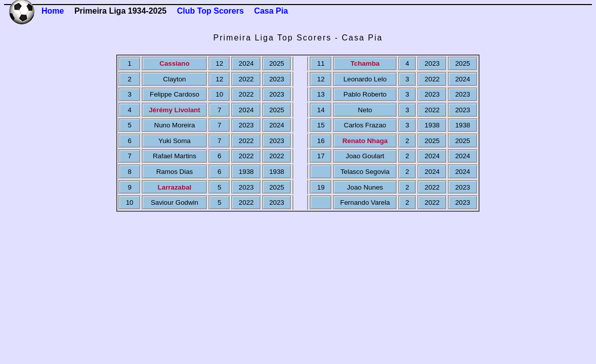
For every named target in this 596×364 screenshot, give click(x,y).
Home (53, 11)
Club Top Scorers (210, 11)
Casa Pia (271, 11)
